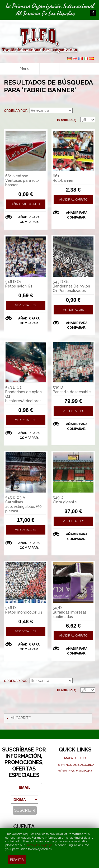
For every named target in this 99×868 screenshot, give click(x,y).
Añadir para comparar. (29, 220)
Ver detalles (26, 305)
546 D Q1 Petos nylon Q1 (19, 284)
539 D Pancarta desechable (72, 390)
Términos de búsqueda (75, 765)
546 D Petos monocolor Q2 (24, 610)
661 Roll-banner (63, 178)
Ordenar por (16, 111)
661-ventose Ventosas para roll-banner (22, 180)
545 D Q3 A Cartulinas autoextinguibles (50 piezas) (23, 504)
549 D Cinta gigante (65, 500)
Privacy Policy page (39, 845)
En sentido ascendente (77, 111)
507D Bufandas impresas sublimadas (70, 612)
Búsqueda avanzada (75, 771)
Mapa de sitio (75, 758)
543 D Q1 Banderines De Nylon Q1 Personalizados (71, 286)
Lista (91, 103)
